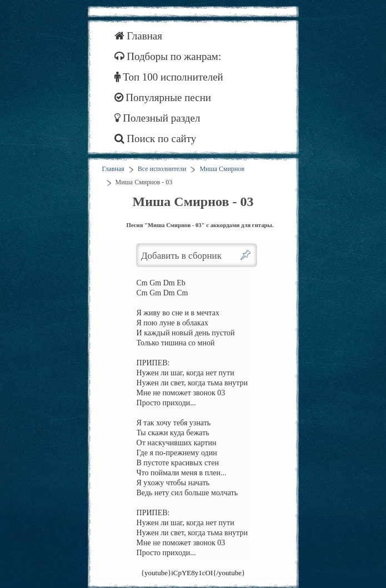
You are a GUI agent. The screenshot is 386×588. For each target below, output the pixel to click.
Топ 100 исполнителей (169, 77)
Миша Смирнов (222, 169)
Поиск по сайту (156, 139)
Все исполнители (162, 169)
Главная (139, 36)
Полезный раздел (157, 118)
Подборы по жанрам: (168, 56)
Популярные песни (163, 97)
